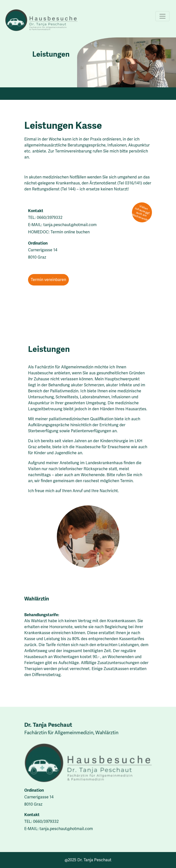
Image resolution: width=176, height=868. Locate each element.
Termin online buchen (70, 232)
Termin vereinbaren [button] (48, 280)
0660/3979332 (50, 217)
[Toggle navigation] (162, 16)
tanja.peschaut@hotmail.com (70, 225)
